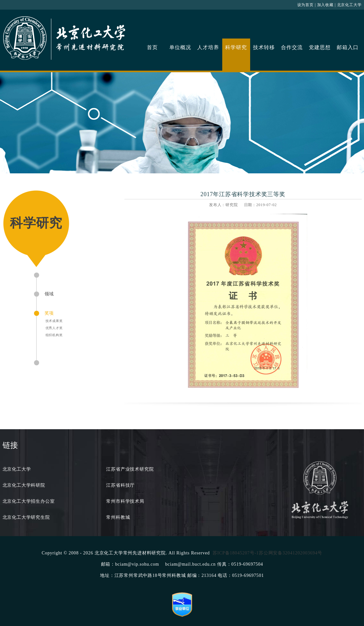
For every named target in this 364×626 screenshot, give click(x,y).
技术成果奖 (54, 321)
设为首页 (305, 5)
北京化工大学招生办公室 (29, 501)
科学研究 (236, 47)
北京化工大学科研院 (24, 485)
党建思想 (320, 47)
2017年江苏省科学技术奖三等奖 (243, 194)
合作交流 (292, 47)
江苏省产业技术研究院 (130, 469)
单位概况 (180, 47)
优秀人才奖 (54, 328)
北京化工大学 (349, 5)
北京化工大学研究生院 (26, 517)
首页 (152, 47)
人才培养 (208, 47)
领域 (49, 294)
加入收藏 (325, 5)
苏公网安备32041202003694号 (291, 553)
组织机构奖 (54, 335)
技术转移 (264, 47)
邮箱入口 (347, 47)
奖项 (49, 313)
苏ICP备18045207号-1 (236, 553)
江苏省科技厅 (120, 485)
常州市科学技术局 (125, 501)
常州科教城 (118, 517)
